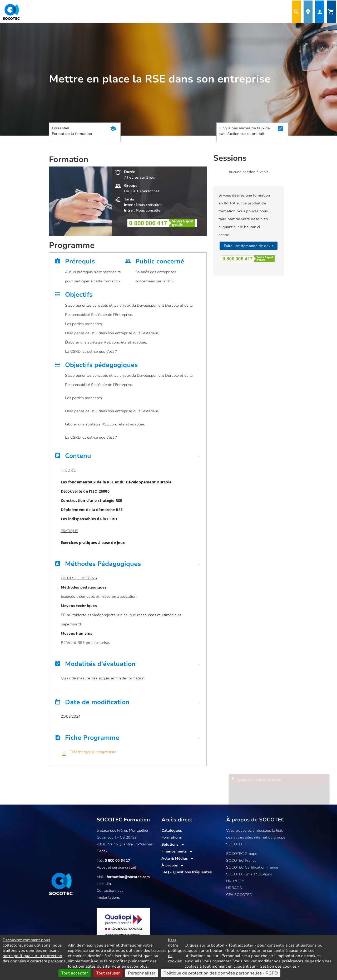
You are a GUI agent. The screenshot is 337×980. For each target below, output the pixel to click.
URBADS (234, 888)
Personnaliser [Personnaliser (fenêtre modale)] (142, 973)
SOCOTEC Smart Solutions (249, 874)
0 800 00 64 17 (117, 861)
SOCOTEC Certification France (252, 867)
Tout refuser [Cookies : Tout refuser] (108, 973)
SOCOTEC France (241, 861)
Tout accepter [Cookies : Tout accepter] (75, 973)
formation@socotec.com (128, 877)
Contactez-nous (110, 891)
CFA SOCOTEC (239, 895)
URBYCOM (235, 881)
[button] (128, 457)
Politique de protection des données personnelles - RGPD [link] (221, 973)
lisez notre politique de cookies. (176, 950)
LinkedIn (104, 884)
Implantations (108, 897)
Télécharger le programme (93, 752)
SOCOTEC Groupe (242, 854)
